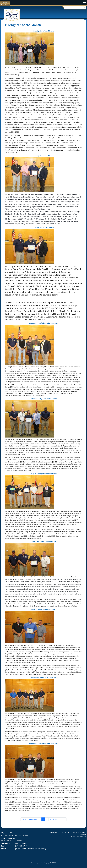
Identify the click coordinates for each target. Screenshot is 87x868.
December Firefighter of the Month (44, 323)
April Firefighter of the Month (44, 609)
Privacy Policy (81, 836)
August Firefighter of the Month (43, 474)
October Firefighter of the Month (43, 399)
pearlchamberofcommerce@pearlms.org (31, 849)
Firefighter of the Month (44, 31)
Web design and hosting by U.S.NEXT (43, 863)
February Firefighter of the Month (44, 677)
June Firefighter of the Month (43, 541)
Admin (73, 836)
